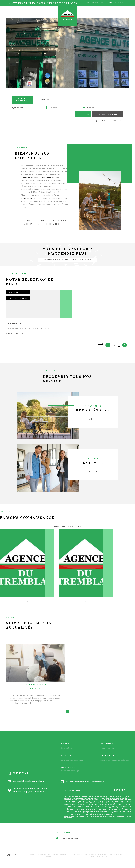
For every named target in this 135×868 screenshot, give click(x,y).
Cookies (105, 856)
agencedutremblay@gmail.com (29, 781)
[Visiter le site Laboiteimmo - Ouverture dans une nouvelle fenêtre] (15, 855)
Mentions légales (90, 854)
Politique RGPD (95, 856)
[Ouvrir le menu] (127, 12)
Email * (66, 756)
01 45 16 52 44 (20, 773)
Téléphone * (109, 756)
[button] (56, 606)
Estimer (45, 100)
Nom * (65, 744)
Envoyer (120, 790)
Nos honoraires (109, 854)
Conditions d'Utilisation (117, 816)
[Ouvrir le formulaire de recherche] (83, 114)
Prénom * (107, 744)
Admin (100, 854)
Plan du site (78, 854)
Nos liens (120, 854)
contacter (25, 212)
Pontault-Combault (29, 203)
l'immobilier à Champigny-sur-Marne (36, 182)
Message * (68, 768)
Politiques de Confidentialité (97, 816)
